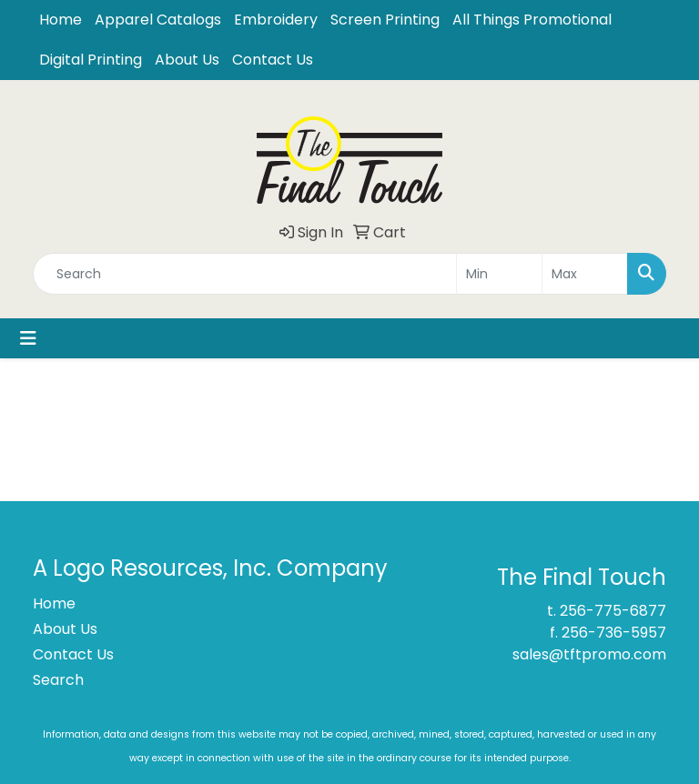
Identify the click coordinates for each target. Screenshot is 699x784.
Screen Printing (385, 20)
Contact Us (273, 60)
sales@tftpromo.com (589, 654)
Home (61, 20)
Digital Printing (91, 60)
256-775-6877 (613, 611)
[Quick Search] (245, 274)
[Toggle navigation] (28, 338)
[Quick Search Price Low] (499, 274)
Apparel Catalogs (158, 20)
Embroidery (276, 20)
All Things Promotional (532, 20)
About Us (187, 60)
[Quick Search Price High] (585, 274)
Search (58, 680)
